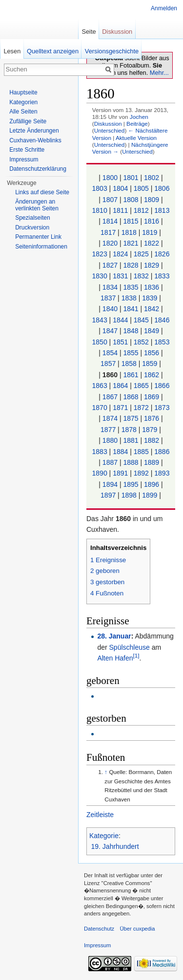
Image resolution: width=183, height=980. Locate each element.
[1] (136, 656)
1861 (131, 375)
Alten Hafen (115, 658)
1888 (131, 462)
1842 (152, 309)
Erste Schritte (27, 150)
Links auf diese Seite (42, 192)
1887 (110, 462)
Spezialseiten (32, 218)
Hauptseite (23, 92)
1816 (152, 221)
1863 (100, 386)
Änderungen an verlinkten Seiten (37, 205)
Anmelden (164, 8)
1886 (162, 452)
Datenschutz (99, 929)
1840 (110, 309)
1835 (131, 287)
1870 (100, 408)
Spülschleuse (130, 647)
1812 (141, 210)
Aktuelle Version (136, 138)
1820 (110, 243)
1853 (162, 342)
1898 (129, 495)
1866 (162, 386)
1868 (131, 397)
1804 (120, 188)
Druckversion (32, 228)
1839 (150, 298)
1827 (110, 265)
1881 (131, 440)
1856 (152, 353)
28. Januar (114, 636)
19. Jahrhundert (115, 846)
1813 (162, 210)
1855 (131, 353)
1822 (152, 243)
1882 (152, 440)
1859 (150, 364)
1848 (131, 331)
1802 (152, 178)
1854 (110, 353)
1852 (141, 342)
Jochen (139, 117)
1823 (100, 254)
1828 (131, 265)
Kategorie (104, 836)
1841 (131, 309)
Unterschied (110, 130)
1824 (120, 254)
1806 (162, 188)
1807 (110, 200)
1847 (110, 331)
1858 (129, 364)
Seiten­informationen (41, 247)
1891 (120, 473)
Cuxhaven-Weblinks (35, 140)
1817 (108, 232)
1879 (150, 430)
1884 (120, 452)
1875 (131, 418)
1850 (100, 342)
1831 (120, 276)
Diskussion (108, 124)
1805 (141, 188)
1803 (100, 188)
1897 (108, 495)
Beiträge (137, 124)
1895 (131, 484)
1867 (110, 397)
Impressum (24, 160)
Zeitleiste (100, 815)
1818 (129, 232)
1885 (141, 452)
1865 (141, 386)
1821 (131, 243)
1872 (141, 408)
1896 (152, 484)
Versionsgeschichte (112, 51)
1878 (129, 430)
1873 (162, 408)
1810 (100, 210)
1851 (120, 342)
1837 (108, 298)
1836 (152, 287)
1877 (108, 430)
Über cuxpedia (137, 929)
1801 (131, 178)
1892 (141, 473)
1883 (100, 452)
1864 (120, 386)
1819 (150, 232)
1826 (162, 254)
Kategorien (23, 102)
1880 (110, 440)
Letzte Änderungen (34, 131)
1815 (131, 221)
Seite (89, 32)
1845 (141, 320)
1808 (131, 200)
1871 (120, 408)
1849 (152, 331)
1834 (110, 287)
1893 (162, 473)
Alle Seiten (23, 112)
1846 (162, 320)
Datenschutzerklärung (38, 169)
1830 (100, 276)
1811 (120, 210)
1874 (110, 418)
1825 (141, 254)
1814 (110, 221)
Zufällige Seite (28, 121)
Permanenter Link (38, 237)
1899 (150, 495)
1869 (152, 397)
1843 (100, 320)
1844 (120, 320)
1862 (152, 375)
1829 (152, 265)
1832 (141, 276)
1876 (152, 418)
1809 (152, 200)
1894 (110, 484)
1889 (152, 462)
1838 (129, 298)
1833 (162, 276)
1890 (100, 473)
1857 (108, 364)
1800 (110, 178)
